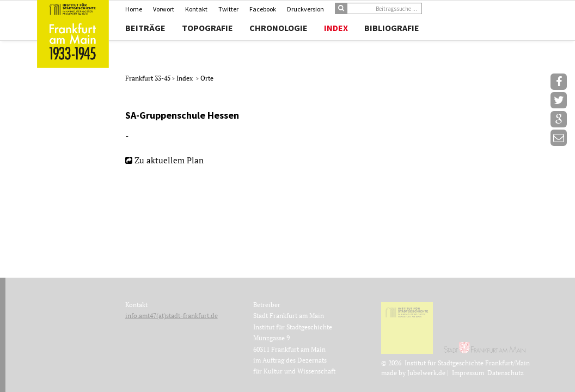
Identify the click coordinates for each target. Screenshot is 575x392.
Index (336, 28)
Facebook (263, 9)
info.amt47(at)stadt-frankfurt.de (172, 316)
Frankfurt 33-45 (149, 78)
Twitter (228, 9)
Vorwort (164, 9)
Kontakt (196, 9)
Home (134, 9)
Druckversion (305, 9)
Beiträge (145, 28)
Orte (207, 78)
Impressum (468, 373)
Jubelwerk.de (426, 373)
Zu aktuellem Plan (169, 160)
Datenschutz (506, 373)
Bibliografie (392, 28)
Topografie (207, 28)
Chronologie (279, 28)
